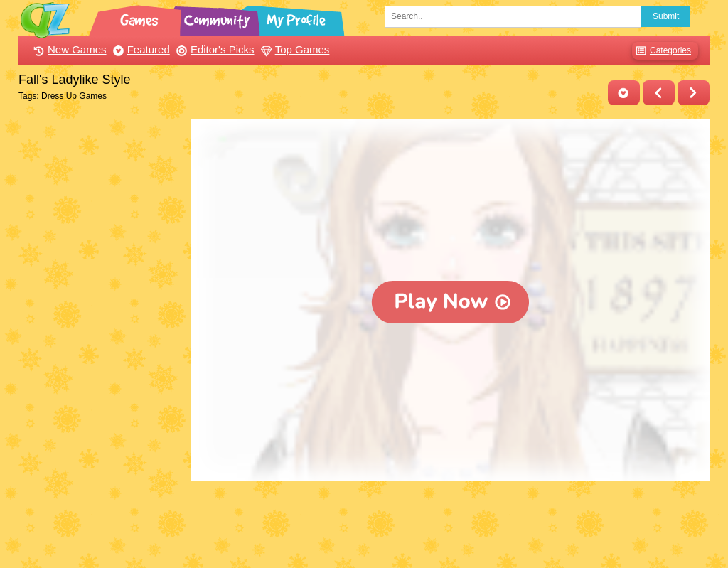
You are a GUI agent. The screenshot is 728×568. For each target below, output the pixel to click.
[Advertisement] (101, 333)
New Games (68, 49)
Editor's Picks (214, 49)
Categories (662, 51)
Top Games (294, 49)
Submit (666, 16)
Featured (140, 49)
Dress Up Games (74, 96)
